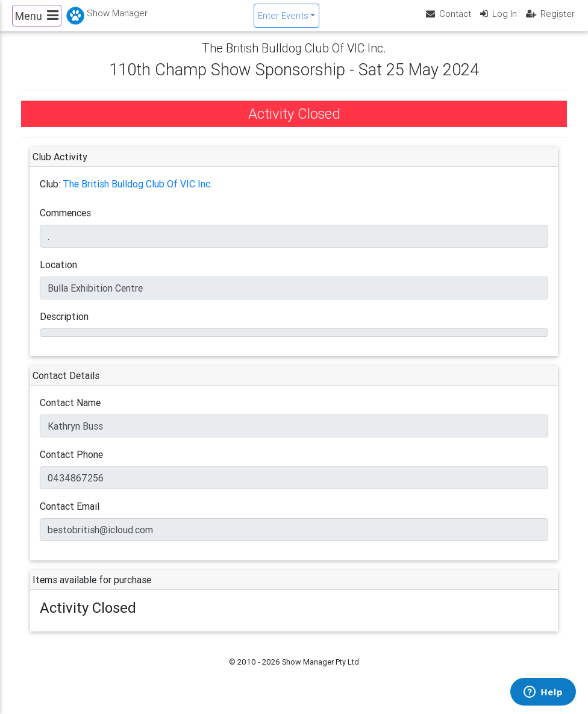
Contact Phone (71, 465)
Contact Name (70, 413)
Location (58, 275)
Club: (50, 194)
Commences (65, 223)
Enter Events (283, 20)
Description (64, 327)
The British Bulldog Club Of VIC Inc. (137, 194)
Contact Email (70, 516)
